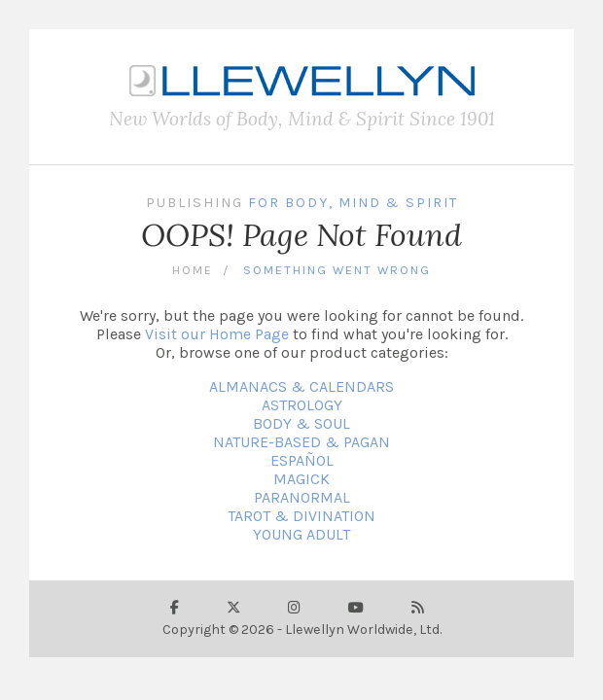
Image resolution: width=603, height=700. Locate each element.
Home (193, 270)
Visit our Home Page (217, 334)
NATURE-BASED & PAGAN (301, 442)
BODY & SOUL (301, 423)
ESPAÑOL (302, 460)
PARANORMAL (302, 497)
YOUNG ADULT (301, 534)
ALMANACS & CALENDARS (301, 386)
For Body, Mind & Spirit (353, 203)
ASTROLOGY (302, 405)
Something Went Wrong (337, 270)
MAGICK (301, 479)
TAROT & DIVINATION (301, 516)
